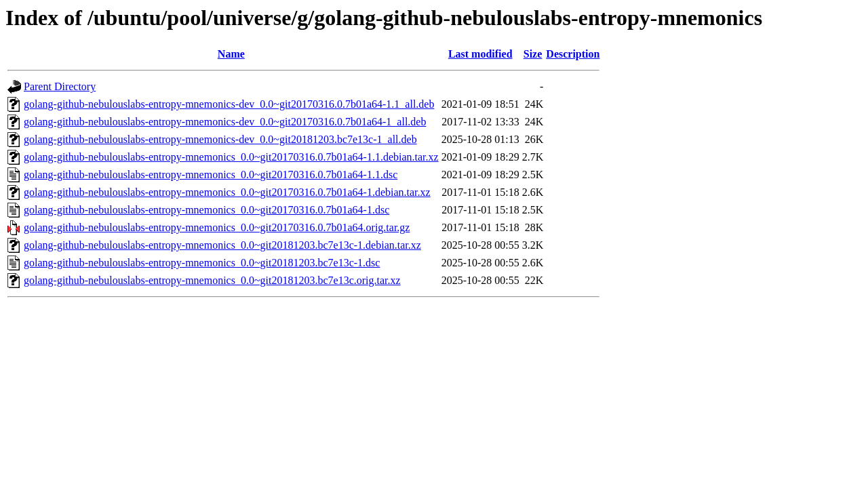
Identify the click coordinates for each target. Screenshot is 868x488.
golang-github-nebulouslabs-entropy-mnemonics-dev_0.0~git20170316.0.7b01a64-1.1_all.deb (229, 104)
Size (533, 54)
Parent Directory (60, 86)
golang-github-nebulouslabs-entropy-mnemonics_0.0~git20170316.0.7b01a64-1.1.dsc (211, 175)
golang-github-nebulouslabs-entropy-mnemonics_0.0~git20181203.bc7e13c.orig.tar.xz (212, 280)
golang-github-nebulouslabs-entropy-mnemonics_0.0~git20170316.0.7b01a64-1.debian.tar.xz (227, 192)
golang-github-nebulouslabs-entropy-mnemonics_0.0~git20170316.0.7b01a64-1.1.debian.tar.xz (231, 157)
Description (573, 54)
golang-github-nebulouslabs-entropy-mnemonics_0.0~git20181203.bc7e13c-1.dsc (202, 263)
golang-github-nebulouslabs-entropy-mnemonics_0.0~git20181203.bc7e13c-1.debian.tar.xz (222, 245)
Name (231, 54)
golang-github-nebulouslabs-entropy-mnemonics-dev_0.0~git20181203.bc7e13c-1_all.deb (220, 139)
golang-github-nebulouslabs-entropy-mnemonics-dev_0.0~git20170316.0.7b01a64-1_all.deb (225, 122)
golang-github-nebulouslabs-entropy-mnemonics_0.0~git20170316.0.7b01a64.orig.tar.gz (217, 227)
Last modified (480, 54)
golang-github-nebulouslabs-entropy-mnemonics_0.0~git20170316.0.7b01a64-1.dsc (206, 210)
